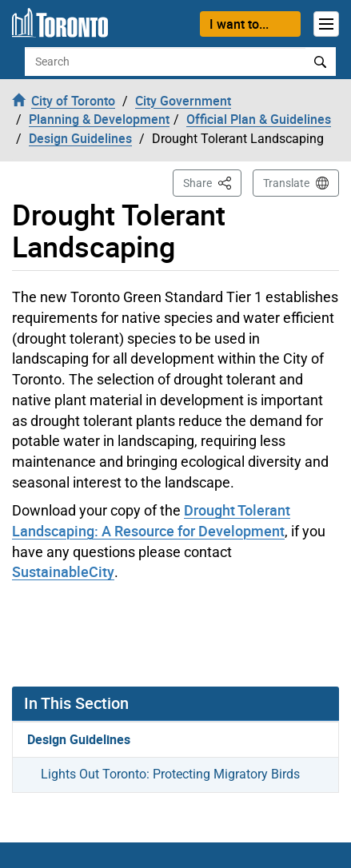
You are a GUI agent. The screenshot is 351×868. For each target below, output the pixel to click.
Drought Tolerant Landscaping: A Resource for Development (151, 520)
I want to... (239, 24)
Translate (286, 183)
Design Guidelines (79, 739)
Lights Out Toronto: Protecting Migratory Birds (170, 774)
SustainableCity (63, 571)
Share (212, 182)
